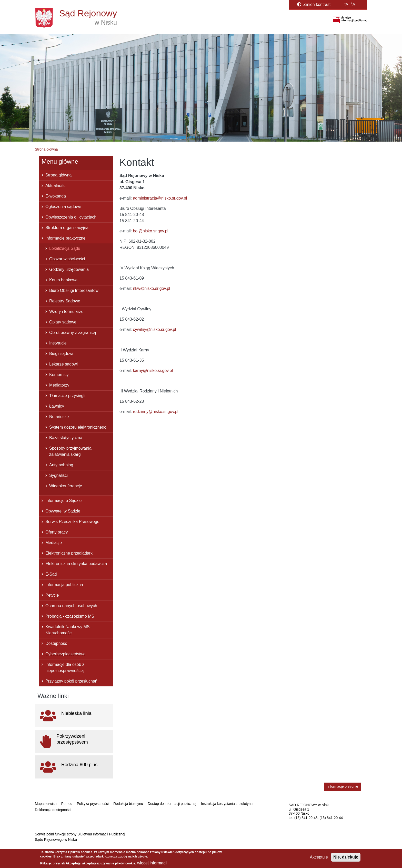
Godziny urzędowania (69, 269)
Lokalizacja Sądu (65, 248)
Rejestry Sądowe (65, 301)
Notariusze (59, 417)
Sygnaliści (58, 475)
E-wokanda (56, 196)
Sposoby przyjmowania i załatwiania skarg (71, 451)
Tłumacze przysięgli (67, 396)
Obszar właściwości (67, 259)
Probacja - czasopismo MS (70, 616)
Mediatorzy (59, 385)
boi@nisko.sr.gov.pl (150, 231)
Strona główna (46, 149)
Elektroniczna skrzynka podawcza (76, 564)
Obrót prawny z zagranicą (73, 333)
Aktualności (56, 186)
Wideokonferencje (66, 486)
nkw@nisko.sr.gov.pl (151, 288)
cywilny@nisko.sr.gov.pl (154, 329)
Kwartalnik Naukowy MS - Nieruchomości (69, 630)
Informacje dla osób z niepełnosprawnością (65, 668)
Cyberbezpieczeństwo (66, 654)
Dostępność (56, 643)
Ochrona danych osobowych (71, 606)
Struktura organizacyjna (67, 228)
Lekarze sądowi (63, 364)
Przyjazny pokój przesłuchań (71, 681)
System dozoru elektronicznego (78, 427)
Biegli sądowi (61, 354)
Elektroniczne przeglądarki (69, 553)
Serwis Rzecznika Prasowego (72, 522)
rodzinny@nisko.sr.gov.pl (155, 412)
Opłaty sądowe (63, 322)
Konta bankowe (63, 280)
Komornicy (59, 375)
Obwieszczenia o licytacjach (71, 217)
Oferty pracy (57, 532)
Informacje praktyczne (66, 238)
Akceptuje (319, 857)
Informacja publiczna (64, 585)
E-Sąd (51, 574)
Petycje (52, 595)
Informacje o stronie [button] (343, 787)
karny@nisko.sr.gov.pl (153, 371)
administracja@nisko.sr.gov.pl (160, 198)
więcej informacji (152, 863)
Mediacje (54, 543)
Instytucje (58, 343)
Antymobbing (61, 465)
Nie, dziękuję (346, 857)
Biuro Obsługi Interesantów (74, 290)
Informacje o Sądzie (63, 501)
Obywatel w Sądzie (63, 511)
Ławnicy (57, 406)
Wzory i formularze (66, 312)
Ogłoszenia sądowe (63, 207)
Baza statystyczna (66, 438)
